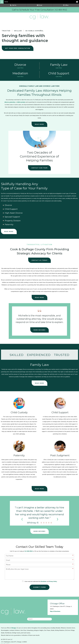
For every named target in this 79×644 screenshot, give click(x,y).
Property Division (36, 209)
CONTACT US (40, 245)
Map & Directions (55, 596)
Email (39, 5)
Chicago (14, 613)
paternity (12, 103)
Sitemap (29, 633)
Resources (4, 633)
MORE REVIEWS (39, 315)
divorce (7, 103)
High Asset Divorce (63, 206)
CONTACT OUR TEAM (39, 168)
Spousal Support (10, 209)
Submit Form (40, 572)
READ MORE (39, 125)
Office (66, 5)
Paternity (58, 209)
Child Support (35, 206)
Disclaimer (44, 566)
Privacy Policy (53, 566)
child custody (21, 103)
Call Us (13, 5)
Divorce (6, 206)
